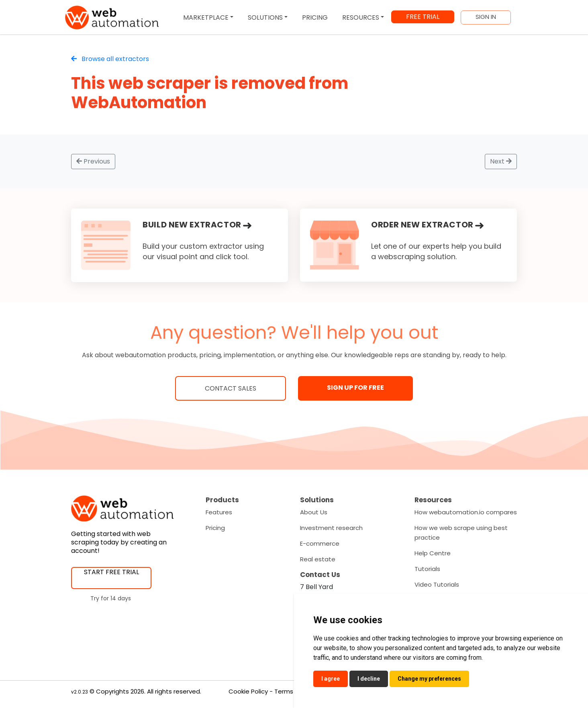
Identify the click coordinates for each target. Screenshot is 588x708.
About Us (314, 512)
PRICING (315, 17)
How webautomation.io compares (466, 512)
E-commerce (320, 543)
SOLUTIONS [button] (265, 17)
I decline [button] (369, 679)
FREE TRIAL (423, 17)
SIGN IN (486, 17)
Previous (93, 161)
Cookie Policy (248, 691)
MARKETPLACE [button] (206, 17)
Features (219, 512)
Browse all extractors (110, 59)
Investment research (331, 528)
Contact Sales (231, 388)
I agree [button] (331, 679)
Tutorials (427, 569)
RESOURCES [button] (361, 17)
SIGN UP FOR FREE (355, 388)
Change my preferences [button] (429, 679)
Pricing (215, 528)
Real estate (318, 559)
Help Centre (433, 553)
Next (501, 161)
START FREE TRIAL (111, 572)
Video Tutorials (437, 584)
